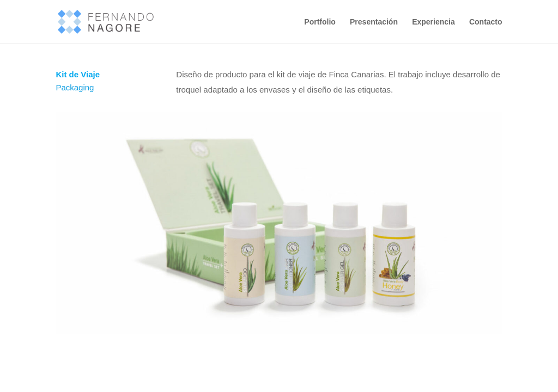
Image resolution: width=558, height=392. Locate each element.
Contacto (486, 22)
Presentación (374, 22)
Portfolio (320, 22)
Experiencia (433, 22)
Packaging (75, 87)
